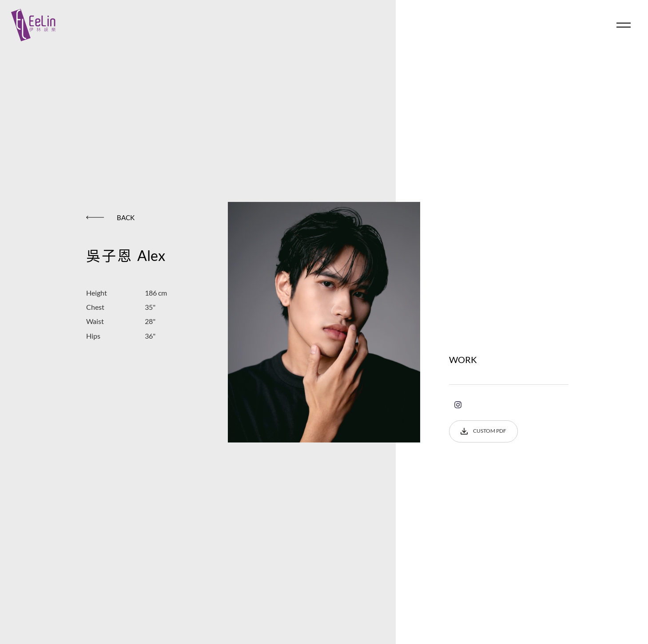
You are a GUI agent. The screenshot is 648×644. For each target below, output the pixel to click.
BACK (110, 217)
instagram (458, 405)
